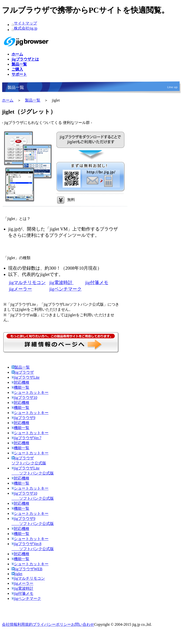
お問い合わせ (83, 624)
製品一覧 (33, 100)
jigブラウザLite (26, 377)
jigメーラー (20, 289)
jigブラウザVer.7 (26, 438)
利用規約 (25, 624)
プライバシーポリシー (52, 624)
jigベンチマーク (65, 289)
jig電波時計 (61, 283)
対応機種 (20, 382)
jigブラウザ (23, 372)
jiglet (17, 574)
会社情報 (10, 624)
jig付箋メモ (97, 283)
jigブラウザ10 (24, 398)
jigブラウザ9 (23, 418)
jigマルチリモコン (27, 283)
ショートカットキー (30, 392)
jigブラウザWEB (27, 569)
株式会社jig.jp (26, 28)
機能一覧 (20, 387)
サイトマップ (25, 23)
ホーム (8, 100)
